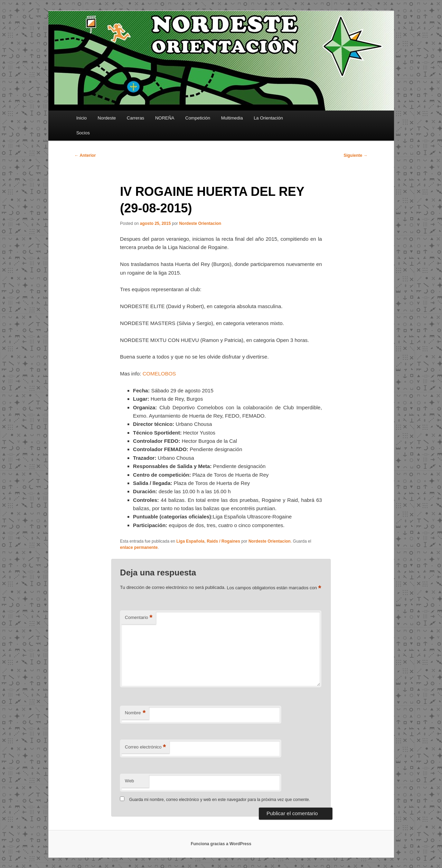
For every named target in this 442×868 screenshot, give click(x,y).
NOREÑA (165, 118)
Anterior (85, 155)
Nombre (135, 713)
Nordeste (107, 118)
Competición (198, 118)
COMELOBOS (159, 374)
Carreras (136, 118)
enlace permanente (139, 547)
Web (129, 781)
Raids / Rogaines (223, 541)
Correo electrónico (145, 747)
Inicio (82, 118)
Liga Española (190, 541)
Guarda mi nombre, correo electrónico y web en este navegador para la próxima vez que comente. (220, 800)
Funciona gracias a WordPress (221, 844)
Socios (83, 133)
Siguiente (355, 155)
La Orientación (268, 118)
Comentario (139, 618)
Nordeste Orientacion (200, 223)
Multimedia (232, 118)
